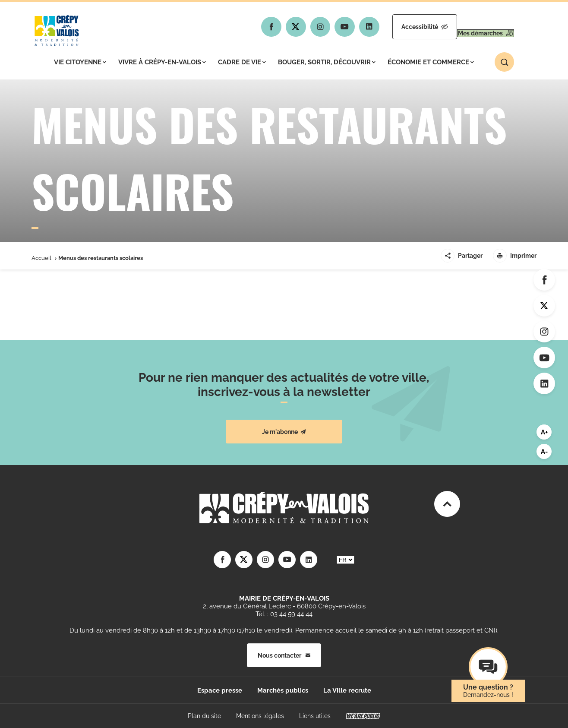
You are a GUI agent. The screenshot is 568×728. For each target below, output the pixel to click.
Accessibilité (399, 27)
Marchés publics (283, 690)
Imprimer (515, 256)
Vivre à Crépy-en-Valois (162, 62)
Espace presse (220, 690)
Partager (462, 256)
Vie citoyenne (80, 62)
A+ (544, 432)
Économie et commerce (431, 62)
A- (544, 452)
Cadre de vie (242, 62)
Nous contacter (284, 655)
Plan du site (204, 716)
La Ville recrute (347, 690)
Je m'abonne (284, 432)
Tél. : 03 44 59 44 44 (284, 614)
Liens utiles (315, 716)
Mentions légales (260, 716)
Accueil (41, 258)
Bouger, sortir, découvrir (327, 62)
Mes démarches (477, 27)
